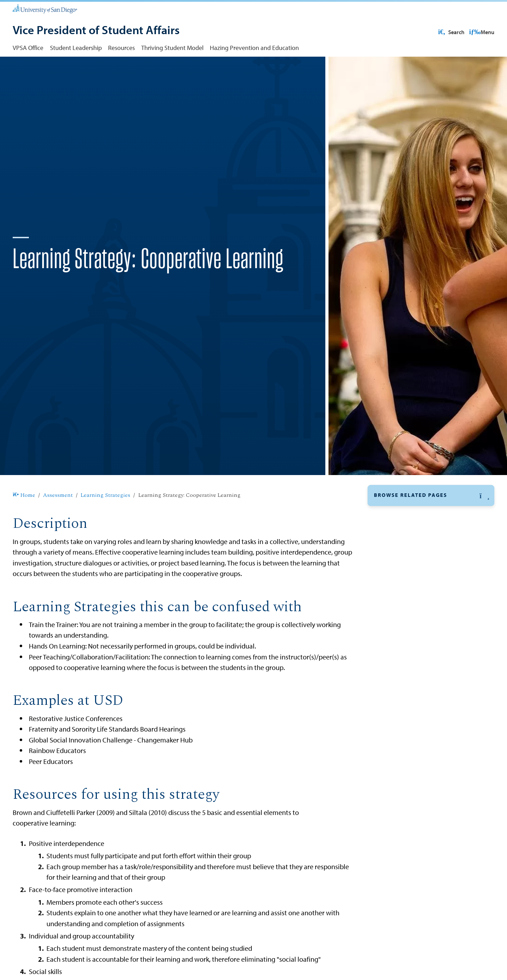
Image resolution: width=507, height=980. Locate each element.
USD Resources (438, 32)
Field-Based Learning (405, 602)
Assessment (58, 518)
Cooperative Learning (406, 551)
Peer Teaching (396, 666)
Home (24, 518)
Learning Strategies (105, 518)
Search (481, 32)
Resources (121, 48)
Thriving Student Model (172, 48)
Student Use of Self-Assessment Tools (425, 827)
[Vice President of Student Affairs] (96, 31)
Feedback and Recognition (412, 589)
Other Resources (396, 810)
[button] (431, 518)
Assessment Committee (406, 761)
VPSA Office (28, 48)
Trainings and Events (402, 778)
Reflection (390, 679)
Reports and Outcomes (405, 794)
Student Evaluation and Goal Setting (425, 704)
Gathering (390, 615)
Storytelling (392, 717)
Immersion (391, 640)
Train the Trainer (398, 730)
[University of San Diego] (45, 8)
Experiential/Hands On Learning (419, 563)
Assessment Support (402, 843)
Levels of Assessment (403, 745)
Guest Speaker (396, 627)
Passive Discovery (400, 653)
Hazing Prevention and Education (254, 48)
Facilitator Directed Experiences (418, 576)
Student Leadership (76, 48)
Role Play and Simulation (410, 691)
